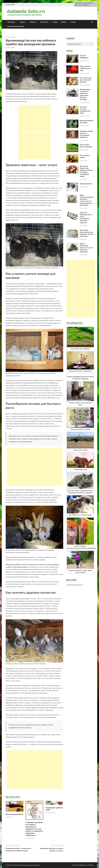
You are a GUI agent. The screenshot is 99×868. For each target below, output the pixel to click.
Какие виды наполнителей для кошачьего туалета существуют (86, 233)
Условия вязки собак (80, 461)
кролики (8, 37)
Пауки (73, 22)
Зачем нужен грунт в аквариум (86, 146)
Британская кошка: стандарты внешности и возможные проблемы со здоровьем (80, 483)
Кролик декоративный (14, 814)
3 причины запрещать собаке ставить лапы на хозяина (80, 562)
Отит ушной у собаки (85, 156)
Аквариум (11, 22)
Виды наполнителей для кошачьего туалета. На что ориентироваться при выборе (87, 200)
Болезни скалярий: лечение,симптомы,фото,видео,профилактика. (80, 533)
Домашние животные (16, 26)
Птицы (55, 22)
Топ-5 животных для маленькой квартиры (86, 80)
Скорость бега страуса (80, 441)
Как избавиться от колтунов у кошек (80, 506)
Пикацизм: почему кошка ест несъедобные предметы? (87, 134)
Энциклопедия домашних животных (28, 865)
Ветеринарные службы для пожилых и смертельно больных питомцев (85, 94)
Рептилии (44, 22)
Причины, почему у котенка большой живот (80, 393)
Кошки (22, 22)
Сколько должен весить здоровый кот (80, 362)
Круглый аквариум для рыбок (87, 121)
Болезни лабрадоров (84, 57)
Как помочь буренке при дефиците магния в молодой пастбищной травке (86, 171)
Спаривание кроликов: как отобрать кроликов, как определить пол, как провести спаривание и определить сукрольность (34, 829)
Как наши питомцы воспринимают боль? (85, 110)
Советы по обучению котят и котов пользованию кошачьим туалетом (86, 218)
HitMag (91, 865)
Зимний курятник (86, 184)
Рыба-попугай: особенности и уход (85, 68)
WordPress (82, 865)
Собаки (33, 22)
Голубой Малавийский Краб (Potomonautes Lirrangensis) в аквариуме (80, 378)
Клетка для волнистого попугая (80, 419)
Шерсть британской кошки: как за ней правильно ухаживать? (86, 248)
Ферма (63, 22)
